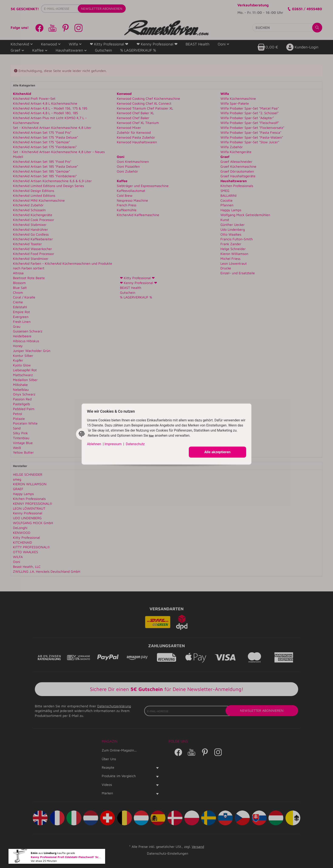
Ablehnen (96, 443)
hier (158, 435)
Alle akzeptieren (216, 451)
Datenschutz (137, 443)
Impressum (115, 443)
